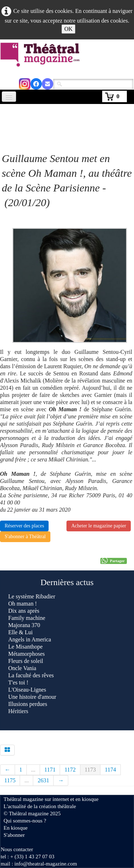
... (33, 770)
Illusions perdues (28, 704)
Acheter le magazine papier (99, 526)
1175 (10, 780)
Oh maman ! (23, 604)
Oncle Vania (22, 668)
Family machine (27, 618)
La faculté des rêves (31, 675)
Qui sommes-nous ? (25, 821)
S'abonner (14, 835)
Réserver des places (24, 526)
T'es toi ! (18, 682)
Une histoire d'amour (32, 697)
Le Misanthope (25, 647)
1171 (50, 770)
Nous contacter (17, 849)
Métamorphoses (26, 654)
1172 (70, 770)
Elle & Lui (20, 632)
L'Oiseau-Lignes (27, 690)
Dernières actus (67, 582)
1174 (110, 770)
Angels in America (30, 639)
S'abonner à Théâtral (25, 537)
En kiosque (16, 828)
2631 (43, 780)
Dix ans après (24, 611)
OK (68, 29)
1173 (90, 770)
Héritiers (18, 711)
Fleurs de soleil (26, 661)
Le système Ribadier (33, 596)
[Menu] (9, 97)
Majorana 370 (24, 625)
